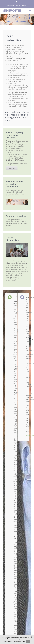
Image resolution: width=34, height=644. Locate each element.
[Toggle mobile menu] (30, 10)
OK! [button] (28, 642)
